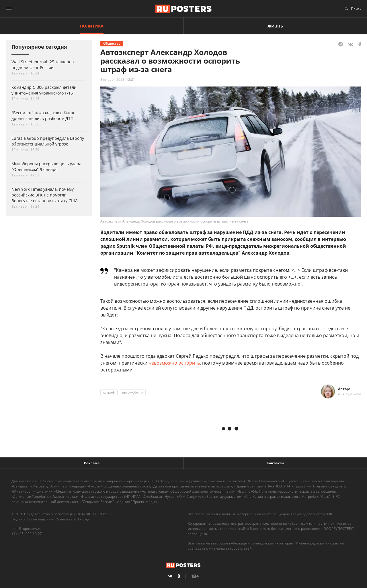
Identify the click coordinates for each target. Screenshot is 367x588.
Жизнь (275, 26)
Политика (92, 26)
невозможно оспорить (174, 363)
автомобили (132, 392)
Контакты (275, 463)
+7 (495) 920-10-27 (27, 534)
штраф (109, 392)
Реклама (92, 463)
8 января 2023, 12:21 (118, 79)
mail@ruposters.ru (26, 529)
